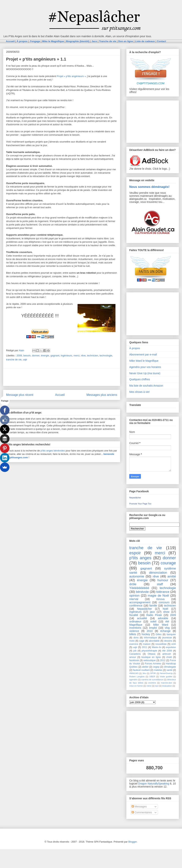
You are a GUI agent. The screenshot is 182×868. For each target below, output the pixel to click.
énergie (45, 356)
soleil (153, 621)
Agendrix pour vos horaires (145, 367)
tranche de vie (14, 360)
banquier (171, 634)
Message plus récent (20, 395)
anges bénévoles (56, 451)
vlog (167, 628)
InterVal (134, 599)
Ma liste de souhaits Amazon (146, 386)
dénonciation (158, 573)
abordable (154, 641)
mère (149, 686)
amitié (172, 576)
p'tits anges (140, 558)
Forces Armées (153, 664)
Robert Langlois (137, 677)
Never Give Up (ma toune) (145, 373)
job (135, 651)
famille (153, 606)
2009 (19, 356)
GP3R (153, 673)
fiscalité (134, 615)
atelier (145, 667)
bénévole (142, 592)
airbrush (167, 654)
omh (174, 644)
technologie (106, 356)
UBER (152, 677)
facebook (134, 660)
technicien (93, 356)
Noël (165, 609)
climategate (170, 667)
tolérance (163, 592)
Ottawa (151, 654)
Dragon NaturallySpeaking (154, 784)
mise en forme (136, 686)
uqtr (25, 360)
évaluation (167, 686)
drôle (133, 584)
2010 (150, 631)
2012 (163, 660)
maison (147, 644)
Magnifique (136, 625)
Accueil (60, 395)
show (166, 612)
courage (168, 563)
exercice (134, 644)
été (167, 621)
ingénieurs (66, 356)
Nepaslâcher (135, 498)
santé (169, 670)
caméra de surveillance (152, 680)
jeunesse (167, 638)
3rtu (144, 673)
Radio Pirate (154, 615)
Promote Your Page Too (140, 504)
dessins (168, 641)
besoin (27, 356)
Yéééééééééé (139, 588)
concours (164, 602)
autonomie (137, 576)
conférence (136, 606)
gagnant (55, 356)
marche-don (167, 683)
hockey (146, 634)
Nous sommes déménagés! (149, 187)
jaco (152, 612)
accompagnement (140, 602)
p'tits (43, 451)
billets (133, 634)
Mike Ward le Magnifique (144, 361)
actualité (142, 618)
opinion (134, 596)
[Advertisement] (62, 377)
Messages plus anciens (102, 395)
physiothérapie (149, 651)
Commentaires (142, 812)
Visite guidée (166, 677)
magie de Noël (158, 596)
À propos (135, 348)
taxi (157, 686)
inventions (135, 628)
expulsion (171, 647)
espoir (135, 553)
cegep (156, 667)
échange (166, 631)
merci (77, 356)
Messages (139, 807)
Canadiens (135, 654)
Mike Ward (161, 625)
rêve (83, 356)
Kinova (160, 599)
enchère (152, 683)
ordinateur (135, 621)
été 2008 (167, 651)
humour (163, 580)
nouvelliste (161, 644)
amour (133, 657)
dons (136, 638)
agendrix (133, 680)
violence (134, 631)
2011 (144, 647)
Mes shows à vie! (139, 392)
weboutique (150, 660)
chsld (169, 657)
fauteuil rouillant (141, 670)
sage (142, 641)
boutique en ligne (151, 657)
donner (36, 356)
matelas (158, 670)
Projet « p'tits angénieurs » (71, 76)
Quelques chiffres (140, 379)
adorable (163, 618)
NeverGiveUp (166, 673)
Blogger (133, 842)
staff (160, 584)
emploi (153, 628)
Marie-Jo (157, 647)
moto (132, 641)
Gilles (159, 634)
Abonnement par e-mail (143, 354)
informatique (150, 638)
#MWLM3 (134, 673)
